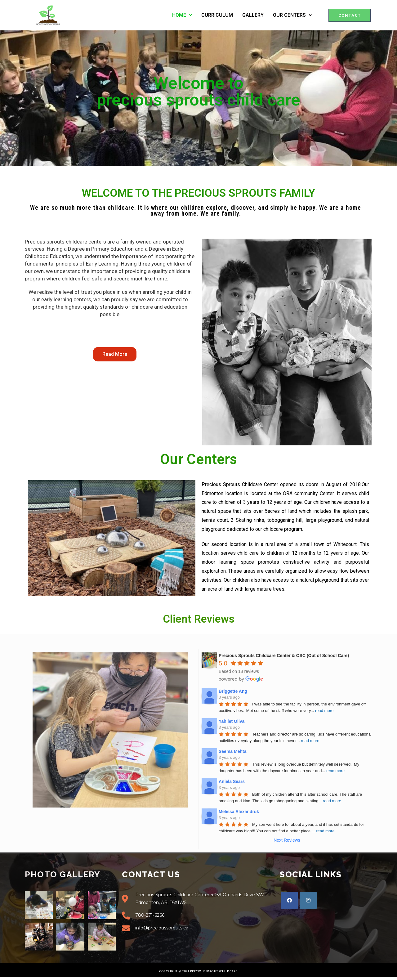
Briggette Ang (233, 691)
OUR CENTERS (292, 15)
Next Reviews (287, 840)
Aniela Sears (232, 781)
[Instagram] (308, 900)
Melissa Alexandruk (239, 812)
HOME (182, 15)
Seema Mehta (232, 751)
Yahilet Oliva (232, 721)
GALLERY (253, 15)
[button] (350, 15)
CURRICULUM (217, 15)
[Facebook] (289, 900)
